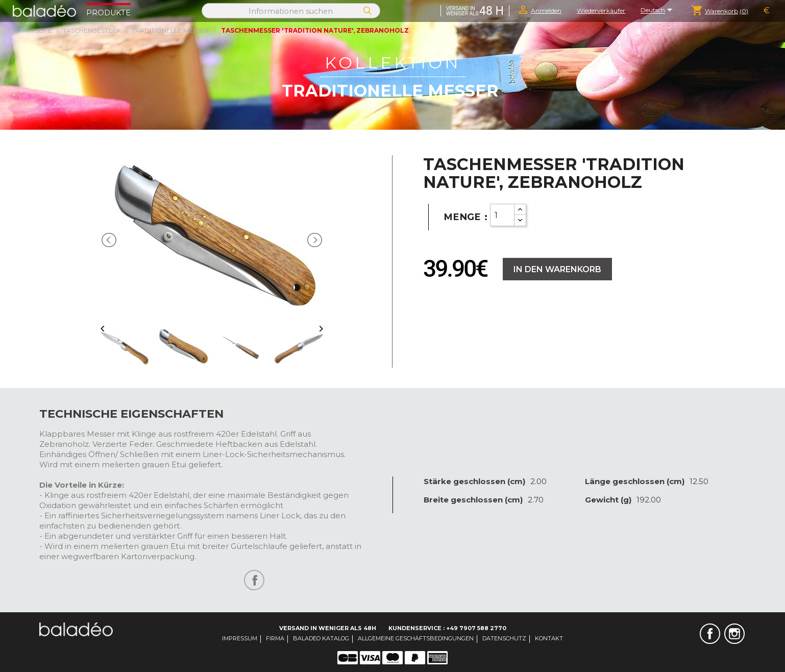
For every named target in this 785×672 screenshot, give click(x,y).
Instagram (734, 634)
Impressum (240, 638)
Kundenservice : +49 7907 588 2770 (447, 628)
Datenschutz (504, 638)
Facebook (710, 634)
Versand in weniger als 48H (328, 628)
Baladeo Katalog (321, 638)
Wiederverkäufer (601, 10)
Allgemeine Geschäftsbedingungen (416, 638)
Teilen (254, 580)
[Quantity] (502, 215)
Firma (275, 638)
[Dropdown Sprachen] (658, 11)
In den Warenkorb (557, 269)
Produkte (108, 13)
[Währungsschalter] (767, 11)
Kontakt (549, 638)
